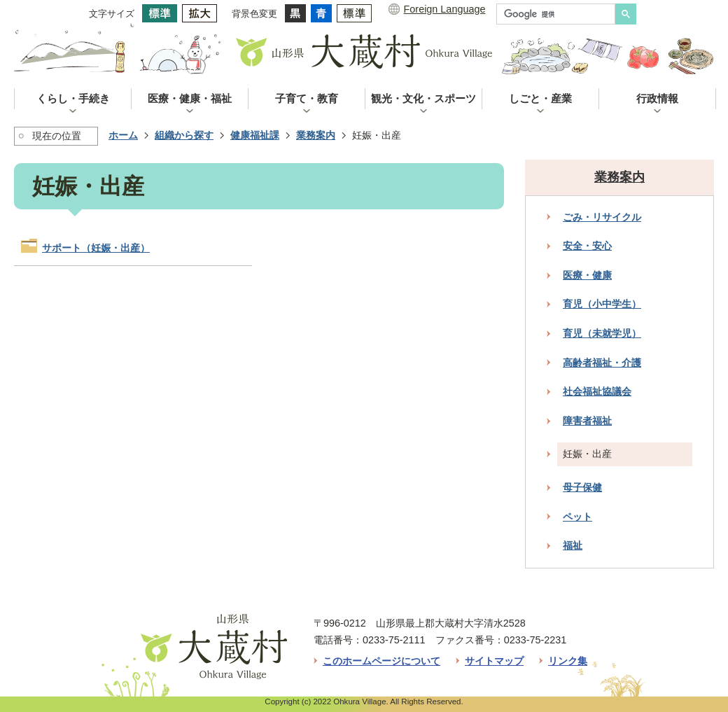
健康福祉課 (255, 135)
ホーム (123, 135)
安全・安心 (587, 246)
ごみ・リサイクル (602, 217)
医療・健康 (587, 275)
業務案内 (316, 135)
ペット (577, 517)
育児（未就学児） (602, 333)
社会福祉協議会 (597, 391)
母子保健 (582, 487)
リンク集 (568, 661)
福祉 (573, 545)
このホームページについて (381, 661)
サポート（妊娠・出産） (96, 248)
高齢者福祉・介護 (602, 363)
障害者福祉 (587, 421)
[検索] (559, 14)
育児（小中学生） (602, 304)
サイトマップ (494, 661)
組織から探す (184, 135)
